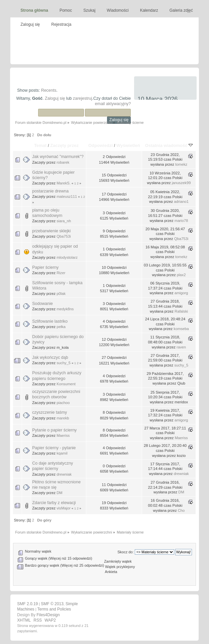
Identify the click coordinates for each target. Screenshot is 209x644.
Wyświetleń (128, 145)
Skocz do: (125, 552)
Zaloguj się (55, 98)
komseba (181, 329)
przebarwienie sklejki (51, 231)
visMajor (64, 508)
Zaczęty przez (64, 145)
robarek (63, 162)
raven (181, 347)
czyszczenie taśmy (49, 412)
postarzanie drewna (50, 191)
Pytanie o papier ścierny (54, 430)
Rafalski (181, 311)
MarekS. (64, 183)
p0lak (61, 294)
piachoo (63, 403)
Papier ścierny (45, 267)
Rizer (61, 273)
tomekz (181, 164)
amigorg (181, 293)
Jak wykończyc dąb (50, 357)
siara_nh (64, 221)
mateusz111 (67, 196)
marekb (63, 418)
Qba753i (64, 236)
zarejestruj (83, 98)
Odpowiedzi (100, 145)
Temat (40, 145)
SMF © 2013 (52, 604)
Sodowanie (42, 304)
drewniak (64, 474)
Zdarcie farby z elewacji (54, 503)
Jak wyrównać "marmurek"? (58, 157)
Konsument (66, 384)
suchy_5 (64, 363)
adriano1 (181, 202)
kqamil (62, 453)
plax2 (181, 275)
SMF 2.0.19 (27, 604)
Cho (181, 510)
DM (59, 493)
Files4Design (48, 615)
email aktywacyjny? (113, 104)
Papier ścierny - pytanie (54, 448)
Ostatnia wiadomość (169, 145)
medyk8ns (65, 309)
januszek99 (181, 183)
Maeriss (63, 435)
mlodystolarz (67, 257)
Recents (49, 90)
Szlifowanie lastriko (50, 321)
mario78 (181, 221)
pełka (61, 327)
